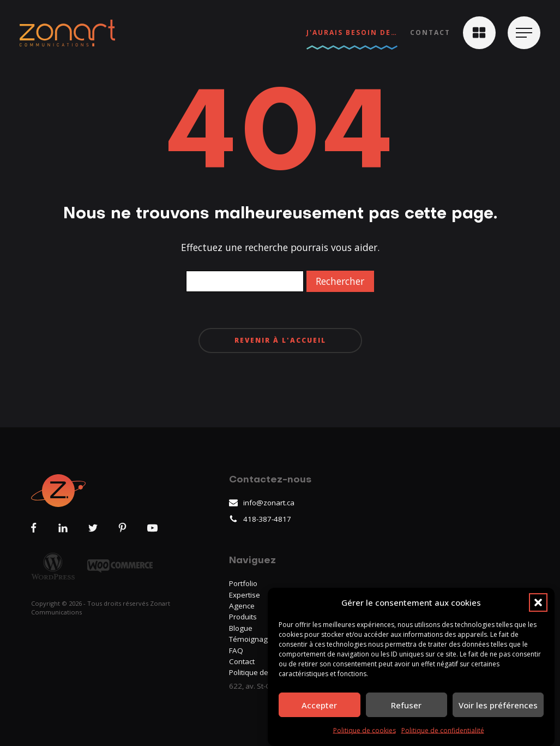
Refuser (406, 705)
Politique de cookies (365, 731)
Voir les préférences (498, 705)
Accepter (319, 705)
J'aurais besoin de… (352, 32)
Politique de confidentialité (443, 731)
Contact (430, 32)
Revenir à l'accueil (280, 340)
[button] (538, 602)
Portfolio (243, 583)
